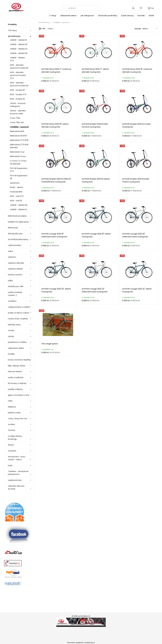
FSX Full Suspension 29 (19, 177)
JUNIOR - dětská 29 (19, 205)
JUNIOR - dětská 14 (18, 209)
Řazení (11, 445)
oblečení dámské (16, 263)
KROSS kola (13, 228)
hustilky (11, 354)
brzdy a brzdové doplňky (19, 360)
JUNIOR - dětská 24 (19, 49)
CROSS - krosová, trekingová (18, 105)
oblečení (12, 257)
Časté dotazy (127, 16)
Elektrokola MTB (17, 131)
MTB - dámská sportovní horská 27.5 (18, 75)
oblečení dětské (15, 269)
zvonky (11, 330)
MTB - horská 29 (17, 99)
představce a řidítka (17, 342)
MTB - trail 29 (16, 201)
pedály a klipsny (15, 389)
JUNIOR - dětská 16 (18, 40)
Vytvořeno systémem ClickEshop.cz (81, 643)
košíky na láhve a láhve (19, 313)
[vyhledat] (84, 8)
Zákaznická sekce (68, 16)
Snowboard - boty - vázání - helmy (17, 458)
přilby (10, 281)
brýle (10, 466)
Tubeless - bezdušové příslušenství (18, 473)
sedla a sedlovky (16, 377)
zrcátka (11, 424)
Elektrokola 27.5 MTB (19, 140)
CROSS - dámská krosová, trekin (18, 112)
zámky (11, 336)
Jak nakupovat (87, 16)
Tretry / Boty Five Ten (18, 419)
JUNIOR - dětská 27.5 (17, 59)
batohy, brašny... (16, 275)
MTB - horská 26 (17, 90)
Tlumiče (12, 430)
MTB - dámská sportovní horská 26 (19, 66)
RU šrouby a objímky (17, 383)
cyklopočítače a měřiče (19, 307)
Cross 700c (15, 118)
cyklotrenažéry (15, 245)
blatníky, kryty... (15, 325)
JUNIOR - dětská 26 (19, 53)
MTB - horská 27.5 (18, 94)
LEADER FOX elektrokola (18, 222)
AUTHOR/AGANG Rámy (18, 239)
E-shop (53, 16)
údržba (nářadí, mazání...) (15, 294)
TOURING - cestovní (19, 127)
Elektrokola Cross (18, 156)
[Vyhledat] (64, 8)
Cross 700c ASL (17, 122)
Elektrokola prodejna (17, 216)
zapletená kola (15, 480)
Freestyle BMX (16, 192)
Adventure (15, 183)
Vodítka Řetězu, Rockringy (15, 438)
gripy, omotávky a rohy (19, 395)
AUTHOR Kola (14, 36)
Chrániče (12, 451)
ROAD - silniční (17, 187)
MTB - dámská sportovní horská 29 (19, 84)
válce (10, 251)
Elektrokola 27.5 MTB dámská (19, 146)
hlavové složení (15, 372)
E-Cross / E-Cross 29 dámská (18, 162)
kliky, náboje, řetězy (17, 366)
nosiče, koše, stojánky (18, 319)
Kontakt (141, 16)
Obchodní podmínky (107, 16)
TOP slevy (12, 30)
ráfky (10, 401)
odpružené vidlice (16, 348)
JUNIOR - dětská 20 (19, 44)
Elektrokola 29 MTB (18, 136)
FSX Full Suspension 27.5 (19, 170)
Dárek (151, 16)
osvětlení (12, 301)
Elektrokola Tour (17, 152)
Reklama (12, 407)
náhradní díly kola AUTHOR (16, 487)
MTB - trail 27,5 (17, 196)
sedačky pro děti (16, 286)
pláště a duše (14, 413)
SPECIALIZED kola (15, 234)
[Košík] (151, 8)
